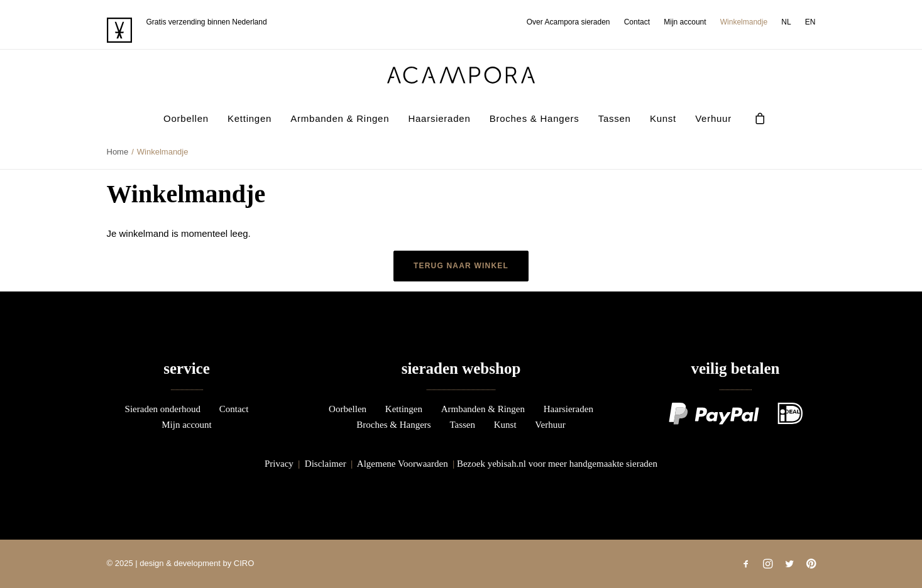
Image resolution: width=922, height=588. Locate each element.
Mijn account (685, 22)
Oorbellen (186, 118)
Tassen (615, 118)
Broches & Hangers (535, 118)
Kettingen (250, 118)
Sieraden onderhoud (163, 409)
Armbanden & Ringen (340, 118)
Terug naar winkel (461, 266)
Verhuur (713, 118)
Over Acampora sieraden (568, 22)
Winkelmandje (744, 22)
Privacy (279, 464)
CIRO (244, 563)
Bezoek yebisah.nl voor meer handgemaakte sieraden (557, 464)
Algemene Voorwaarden (403, 464)
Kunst (663, 118)
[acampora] (461, 75)
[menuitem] (571, 22)
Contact (637, 22)
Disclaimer (326, 464)
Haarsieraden (439, 118)
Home (118, 152)
